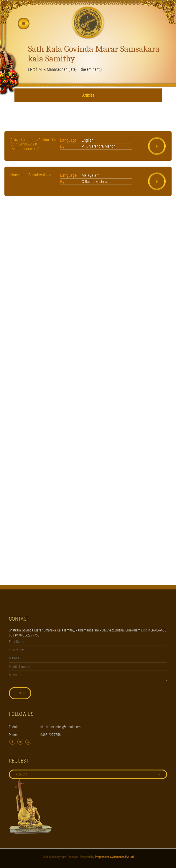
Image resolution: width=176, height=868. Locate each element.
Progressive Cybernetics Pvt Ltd (114, 857)
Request (88, 774)
